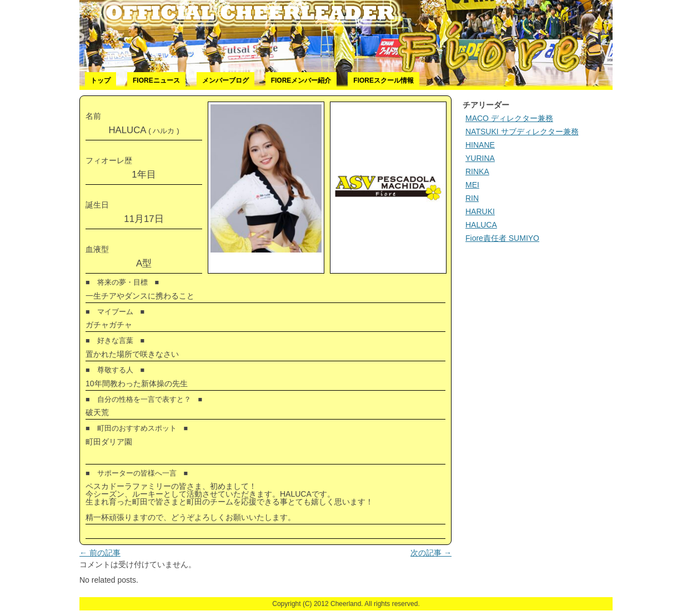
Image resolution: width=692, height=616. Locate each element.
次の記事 (431, 553)
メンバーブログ (225, 80)
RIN (472, 198)
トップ (101, 80)
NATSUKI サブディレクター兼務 (522, 132)
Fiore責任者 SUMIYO (502, 238)
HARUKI (480, 211)
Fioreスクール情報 (383, 80)
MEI (472, 185)
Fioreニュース (156, 80)
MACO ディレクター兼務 (509, 118)
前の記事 (100, 553)
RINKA (477, 171)
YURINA (480, 158)
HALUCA (481, 225)
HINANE (480, 145)
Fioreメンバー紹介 (301, 80)
